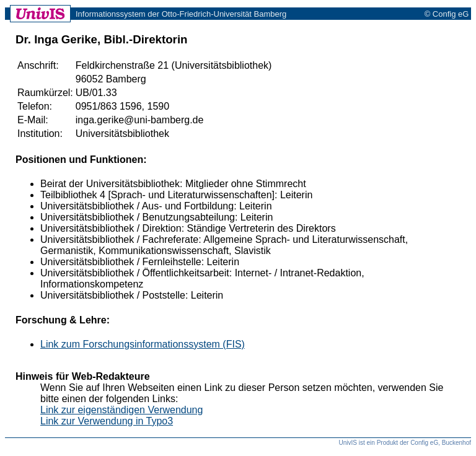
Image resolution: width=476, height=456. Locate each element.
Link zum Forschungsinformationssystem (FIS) (143, 344)
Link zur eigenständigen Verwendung (121, 410)
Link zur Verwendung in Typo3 (107, 421)
